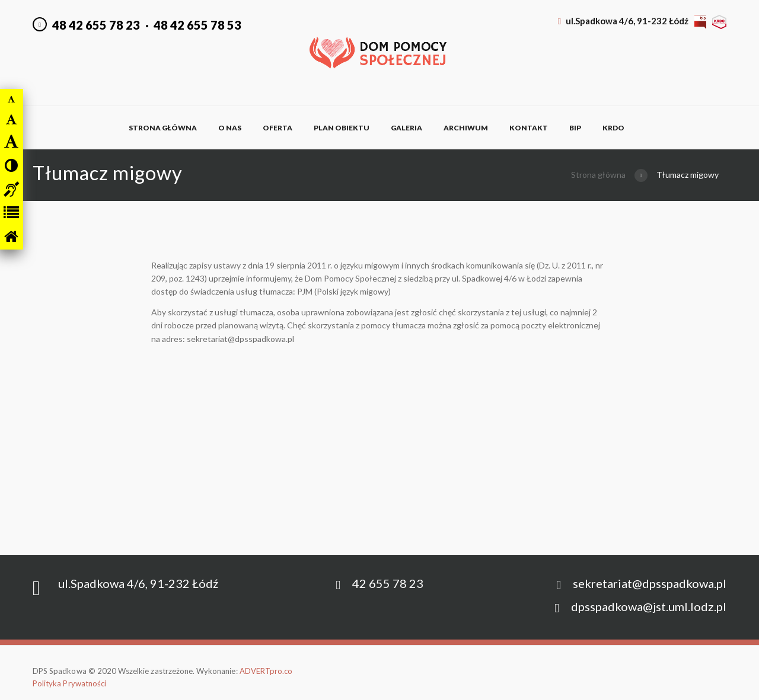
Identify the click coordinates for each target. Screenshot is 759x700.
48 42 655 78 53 (197, 25)
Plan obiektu (342, 128)
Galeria (406, 128)
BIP (575, 128)
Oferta (278, 128)
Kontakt (529, 128)
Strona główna (163, 128)
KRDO (613, 128)
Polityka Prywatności (69, 683)
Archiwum (466, 128)
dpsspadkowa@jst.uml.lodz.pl (649, 606)
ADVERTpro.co (266, 671)
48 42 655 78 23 (96, 25)
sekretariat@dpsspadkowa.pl (650, 583)
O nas (230, 128)
